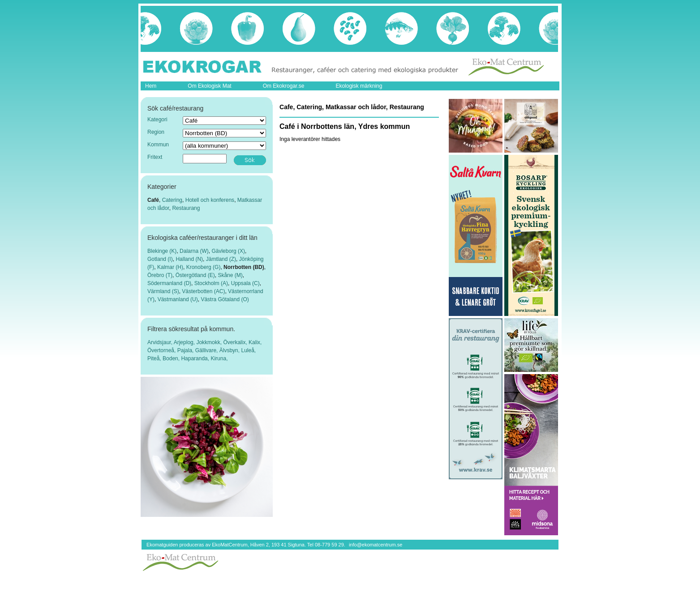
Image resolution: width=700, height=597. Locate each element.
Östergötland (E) (195, 275)
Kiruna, (219, 358)
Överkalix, (236, 342)
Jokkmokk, (210, 342)
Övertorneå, (162, 350)
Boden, (172, 358)
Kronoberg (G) (204, 267)
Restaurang (186, 208)
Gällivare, (207, 350)
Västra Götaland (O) (225, 299)
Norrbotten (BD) (244, 267)
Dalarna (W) (194, 251)
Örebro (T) (160, 275)
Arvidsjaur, (161, 342)
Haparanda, (196, 358)
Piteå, (155, 358)
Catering (172, 200)
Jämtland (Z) (221, 259)
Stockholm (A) (211, 283)
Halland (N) (189, 259)
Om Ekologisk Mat (209, 86)
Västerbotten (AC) (203, 291)
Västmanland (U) (178, 299)
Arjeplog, (185, 342)
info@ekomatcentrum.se (376, 545)
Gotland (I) (160, 259)
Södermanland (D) (169, 283)
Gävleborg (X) (228, 251)
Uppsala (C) (245, 283)
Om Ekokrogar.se (284, 86)
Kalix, (255, 342)
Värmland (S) (163, 291)
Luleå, (248, 350)
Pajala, (186, 350)
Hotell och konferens (210, 200)
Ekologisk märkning (359, 86)
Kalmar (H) (170, 267)
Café (153, 200)
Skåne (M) (230, 275)
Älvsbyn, (230, 350)
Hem (151, 86)
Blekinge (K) (162, 251)
